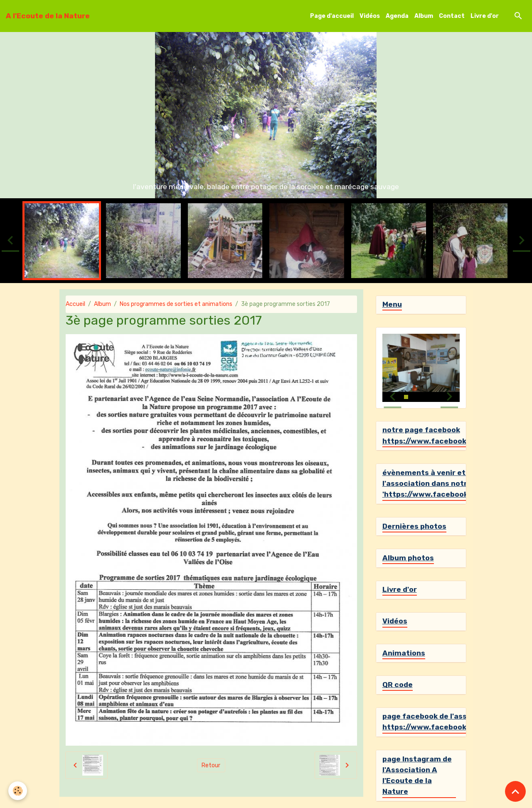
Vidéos (370, 16)
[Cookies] (18, 791)
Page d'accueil (332, 16)
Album (424, 16)
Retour (211, 765)
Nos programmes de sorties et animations (176, 304)
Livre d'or (485, 16)
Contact (452, 16)
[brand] (48, 16)
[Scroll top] (515, 791)
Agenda (397, 16)
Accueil (75, 304)
